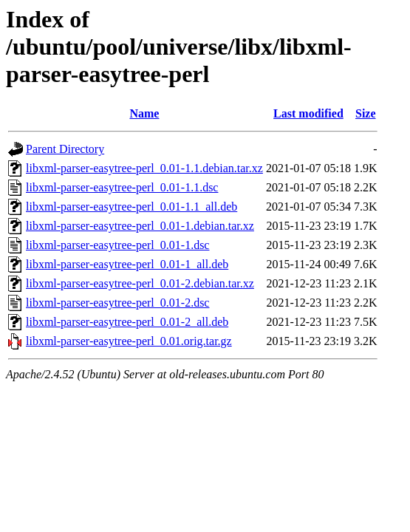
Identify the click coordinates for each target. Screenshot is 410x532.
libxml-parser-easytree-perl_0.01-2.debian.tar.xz (140, 283)
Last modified (308, 113)
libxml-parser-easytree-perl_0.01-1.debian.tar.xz (140, 226)
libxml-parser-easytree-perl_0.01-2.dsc (117, 303)
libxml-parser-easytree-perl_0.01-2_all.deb (127, 322)
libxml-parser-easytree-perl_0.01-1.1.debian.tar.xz (144, 168)
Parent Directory (65, 149)
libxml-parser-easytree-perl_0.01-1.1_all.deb (131, 207)
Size (366, 113)
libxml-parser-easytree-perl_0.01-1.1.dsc (122, 187)
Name (144, 113)
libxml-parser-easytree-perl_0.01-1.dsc (117, 245)
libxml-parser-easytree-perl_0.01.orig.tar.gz (129, 341)
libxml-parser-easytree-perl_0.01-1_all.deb (127, 264)
